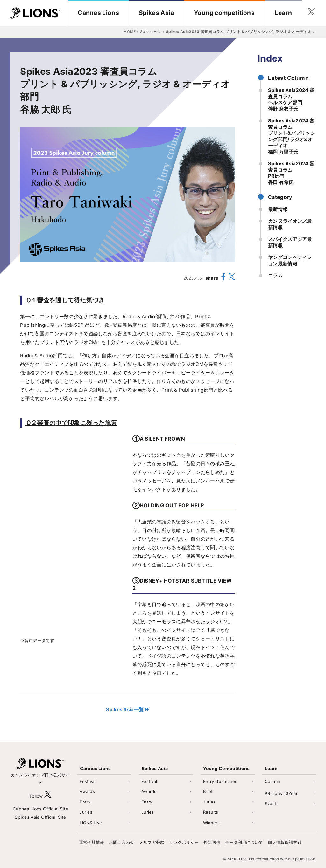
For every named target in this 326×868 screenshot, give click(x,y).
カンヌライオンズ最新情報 (290, 224)
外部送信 (212, 842)
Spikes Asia (156, 13)
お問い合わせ (122, 842)
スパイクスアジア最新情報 (290, 242)
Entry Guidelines (220, 781)
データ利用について (244, 842)
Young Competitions (226, 768)
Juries (86, 812)
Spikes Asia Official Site (40, 817)
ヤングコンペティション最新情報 (290, 260)
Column (272, 781)
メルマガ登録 (152, 842)
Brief (208, 791)
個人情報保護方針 (285, 842)
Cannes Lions (98, 13)
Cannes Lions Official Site (40, 809)
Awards (87, 791)
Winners (212, 823)
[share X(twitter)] (232, 278)
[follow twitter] (311, 13)
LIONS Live (91, 823)
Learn (283, 13)
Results (211, 812)
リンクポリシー (184, 842)
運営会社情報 (92, 842)
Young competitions (224, 13)
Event (271, 803)
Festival (87, 781)
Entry (85, 802)
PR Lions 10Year (281, 793)
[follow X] (48, 796)
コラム (275, 275)
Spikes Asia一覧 (125, 710)
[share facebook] (223, 278)
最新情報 (278, 209)
